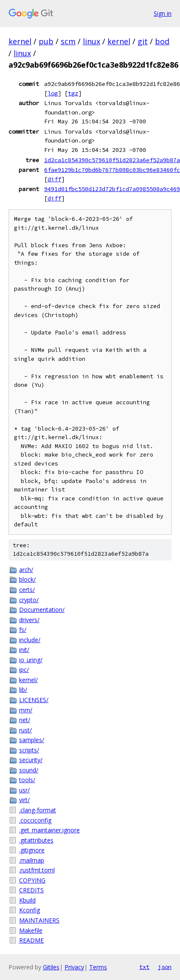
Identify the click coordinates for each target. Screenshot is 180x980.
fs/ (23, 630)
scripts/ (29, 750)
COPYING (32, 880)
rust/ (25, 730)
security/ (31, 760)
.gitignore (32, 850)
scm (68, 41)
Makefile (31, 930)
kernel (20, 41)
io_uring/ (31, 660)
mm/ (26, 710)
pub (46, 41)
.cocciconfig (35, 820)
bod (162, 41)
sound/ (29, 770)
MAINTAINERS (39, 920)
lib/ (23, 690)
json (165, 967)
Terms (98, 967)
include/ (30, 640)
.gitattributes (36, 840)
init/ (24, 650)
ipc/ (24, 670)
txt (144, 967)
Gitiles (51, 967)
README (31, 940)
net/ (25, 720)
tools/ (27, 780)
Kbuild (27, 900)
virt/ (24, 800)
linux (91, 41)
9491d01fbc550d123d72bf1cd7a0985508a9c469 (112, 189)
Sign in (163, 13)
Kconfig (30, 910)
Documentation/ (42, 610)
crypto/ (29, 600)
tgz (73, 93)
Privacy (74, 967)
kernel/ (28, 680)
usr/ (24, 790)
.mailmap (32, 860)
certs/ (27, 590)
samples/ (32, 740)
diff (54, 179)
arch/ (26, 570)
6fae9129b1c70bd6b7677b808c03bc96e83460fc (112, 170)
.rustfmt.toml (37, 870)
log (53, 93)
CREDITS (31, 890)
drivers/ (29, 620)
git (143, 41)
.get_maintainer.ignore (49, 830)
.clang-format (38, 810)
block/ (27, 579)
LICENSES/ (34, 700)
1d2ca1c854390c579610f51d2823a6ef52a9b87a (112, 160)
